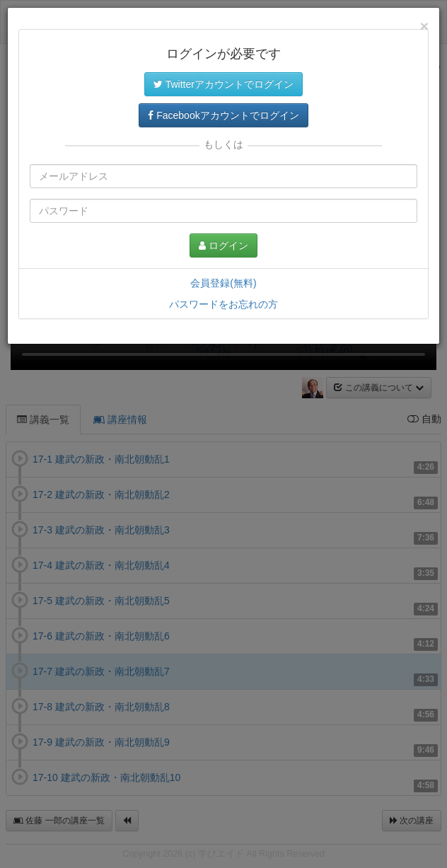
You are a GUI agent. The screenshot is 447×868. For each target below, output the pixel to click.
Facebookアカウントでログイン (223, 115)
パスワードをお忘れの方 (223, 304)
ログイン (223, 245)
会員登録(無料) (223, 283)
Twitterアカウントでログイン (223, 84)
